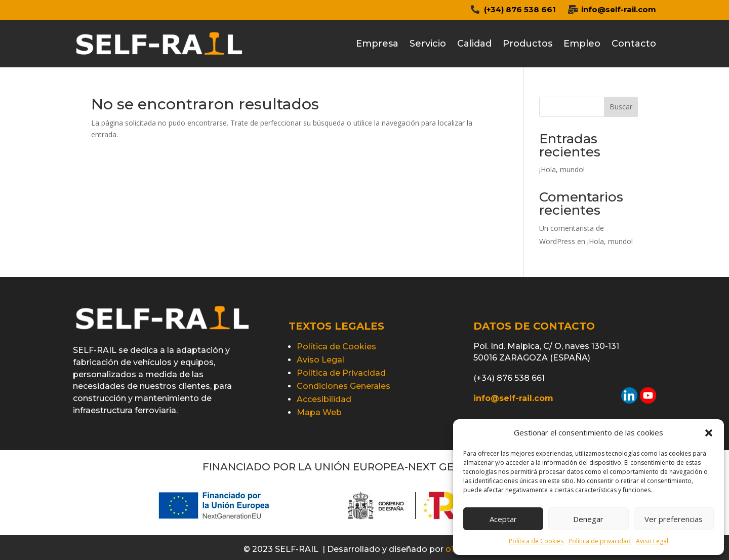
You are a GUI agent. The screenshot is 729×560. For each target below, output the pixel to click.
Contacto (634, 44)
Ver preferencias (674, 519)
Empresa (377, 44)
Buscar (621, 107)
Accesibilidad (324, 399)
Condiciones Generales (343, 386)
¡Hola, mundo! (562, 169)
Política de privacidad (600, 541)
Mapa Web (319, 412)
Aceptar (503, 519)
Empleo (582, 44)
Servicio (428, 44)
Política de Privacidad (341, 373)
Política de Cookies (536, 541)
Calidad (474, 44)
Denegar (588, 519)
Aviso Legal (652, 541)
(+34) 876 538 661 (520, 9)
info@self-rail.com (619, 9)
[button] (709, 433)
